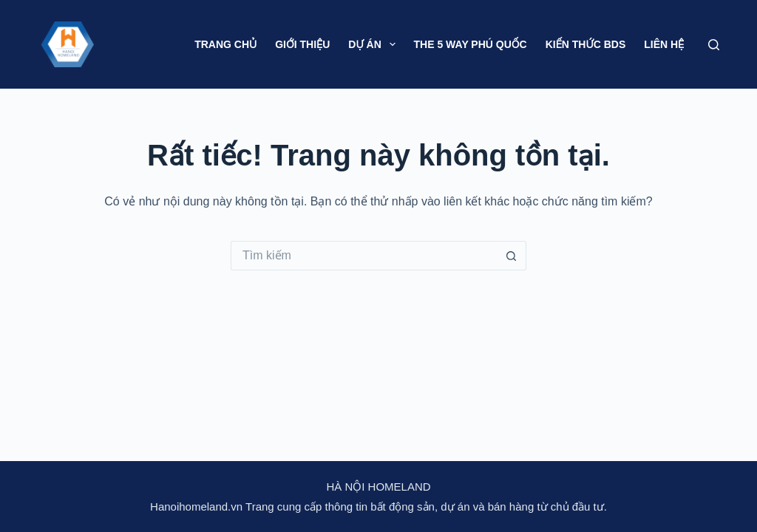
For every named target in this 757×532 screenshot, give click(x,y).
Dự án (374, 44)
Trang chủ (225, 44)
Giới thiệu (302, 44)
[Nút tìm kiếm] (512, 256)
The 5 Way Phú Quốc (471, 44)
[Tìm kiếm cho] (364, 256)
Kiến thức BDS (586, 44)
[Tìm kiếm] (714, 45)
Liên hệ (664, 44)
